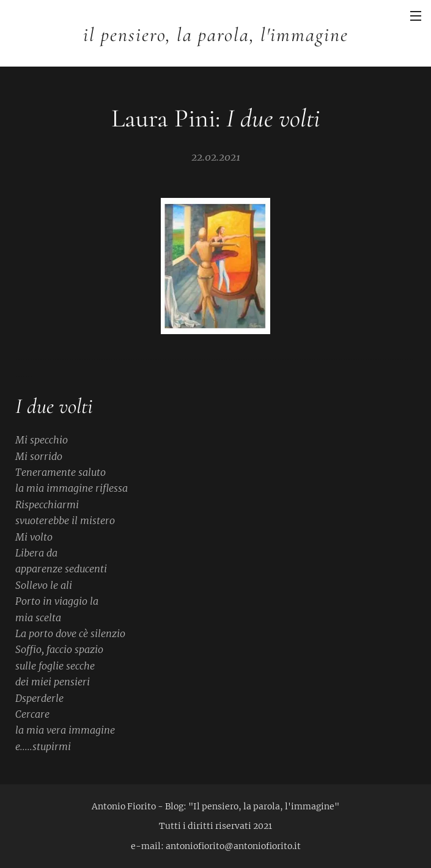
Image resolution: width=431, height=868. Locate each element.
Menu (416, 16)
